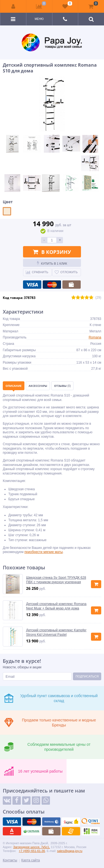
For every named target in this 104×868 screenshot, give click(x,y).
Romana (95, 337)
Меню (39, 19)
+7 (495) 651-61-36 (32, 851)
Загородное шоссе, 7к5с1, (32, 847)
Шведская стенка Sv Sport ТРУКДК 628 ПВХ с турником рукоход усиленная (56, 580)
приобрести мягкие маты (44, 552)
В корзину (52, 252)
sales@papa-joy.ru (70, 851)
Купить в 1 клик (52, 263)
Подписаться (87, 676)
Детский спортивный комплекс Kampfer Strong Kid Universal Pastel (56, 632)
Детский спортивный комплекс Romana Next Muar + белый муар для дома (56, 606)
